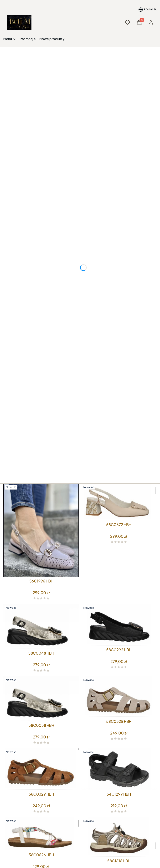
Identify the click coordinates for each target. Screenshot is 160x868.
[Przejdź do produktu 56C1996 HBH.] (41, 530)
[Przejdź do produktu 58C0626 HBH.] (41, 834)
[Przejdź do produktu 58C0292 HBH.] (119, 625)
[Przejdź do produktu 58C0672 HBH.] (119, 502)
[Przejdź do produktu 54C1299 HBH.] (119, 769)
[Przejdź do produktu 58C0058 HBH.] (41, 699)
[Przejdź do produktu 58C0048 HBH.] (41, 626)
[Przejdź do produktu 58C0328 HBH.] (119, 697)
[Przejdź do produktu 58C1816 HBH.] (119, 837)
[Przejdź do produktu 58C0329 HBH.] (41, 769)
